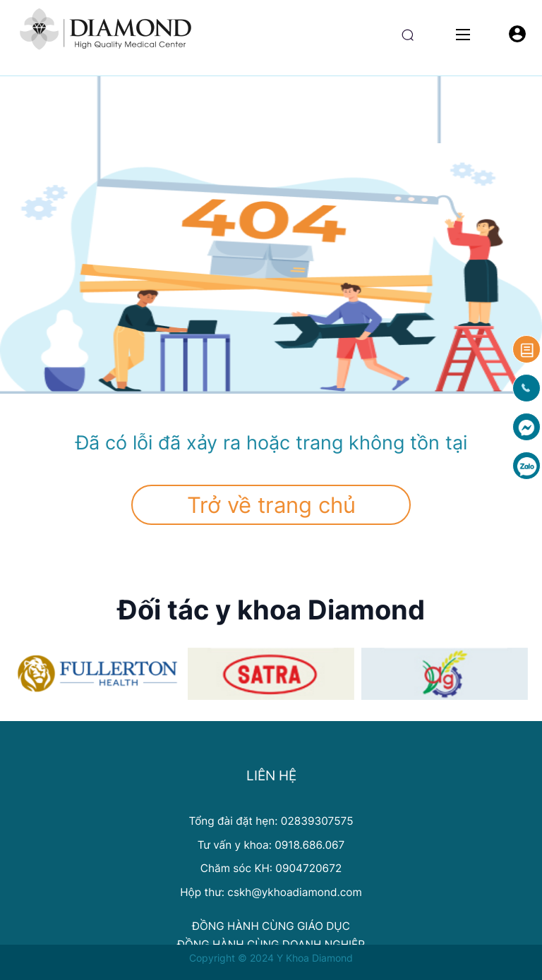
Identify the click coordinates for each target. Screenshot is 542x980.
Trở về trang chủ (271, 505)
